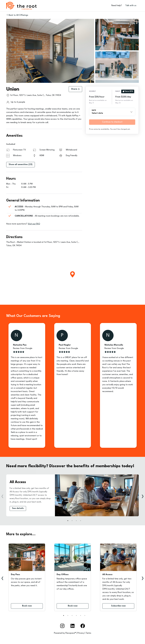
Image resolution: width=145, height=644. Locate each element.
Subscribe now (118, 606)
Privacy (81, 633)
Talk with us (131, 6)
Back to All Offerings (17, 15)
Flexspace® (71, 633)
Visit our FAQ (34, 224)
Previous (2, 495)
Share (75, 89)
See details (18, 508)
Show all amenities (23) (21, 165)
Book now (27, 606)
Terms (88, 633)
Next (143, 495)
